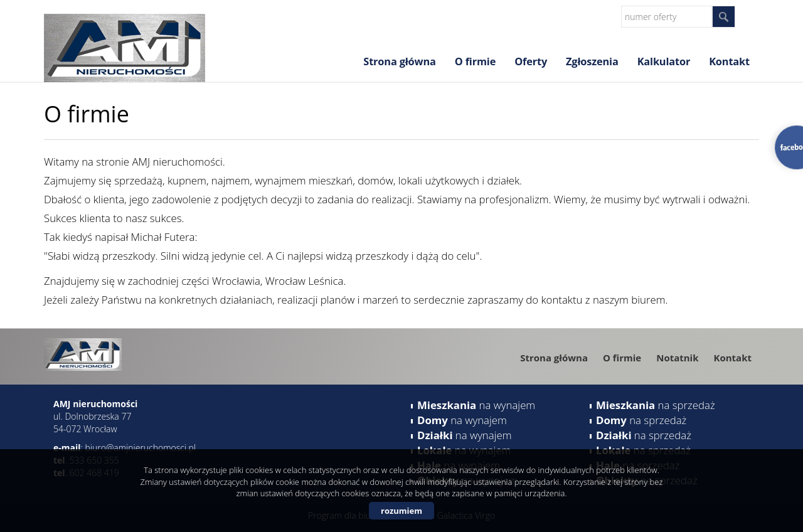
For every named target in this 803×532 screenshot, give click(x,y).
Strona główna (399, 61)
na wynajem (476, 405)
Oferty (531, 61)
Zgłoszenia (592, 61)
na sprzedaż (656, 405)
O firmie (475, 61)
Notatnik (677, 358)
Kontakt (729, 61)
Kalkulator (664, 61)
